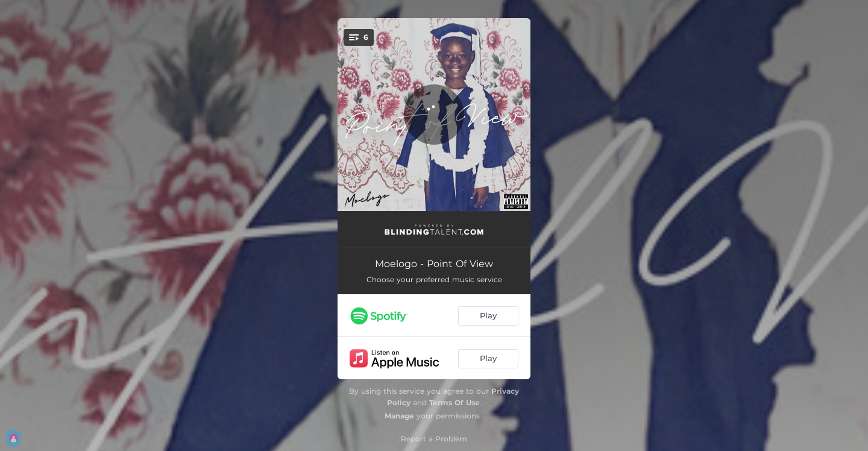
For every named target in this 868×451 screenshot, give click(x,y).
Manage (399, 416)
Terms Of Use (454, 402)
